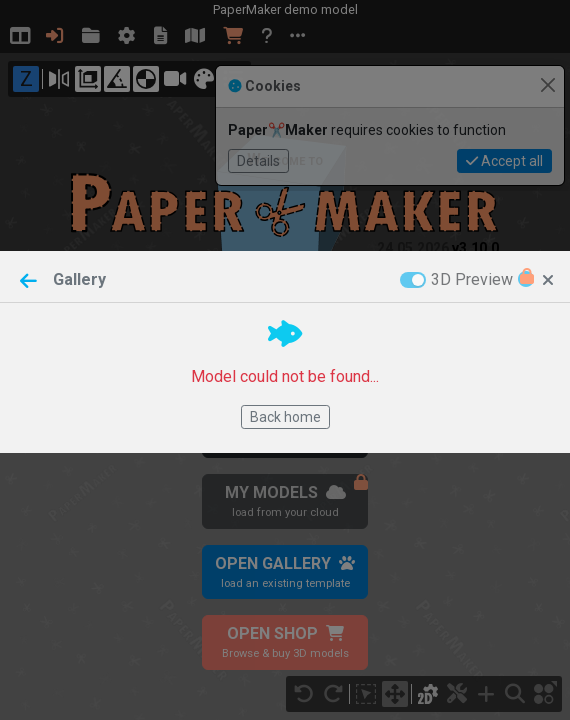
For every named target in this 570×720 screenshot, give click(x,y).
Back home (285, 417)
